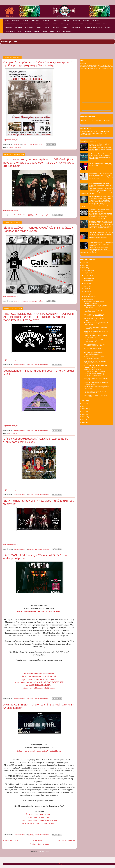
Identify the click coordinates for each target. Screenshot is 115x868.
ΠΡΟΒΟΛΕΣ (19, 28)
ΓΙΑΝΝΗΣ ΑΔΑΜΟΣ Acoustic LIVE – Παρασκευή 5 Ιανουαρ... (94, 358)
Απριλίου (87, 291)
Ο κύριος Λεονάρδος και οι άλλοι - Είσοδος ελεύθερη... (94, 302)
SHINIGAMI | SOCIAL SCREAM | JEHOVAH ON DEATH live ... (94, 375)
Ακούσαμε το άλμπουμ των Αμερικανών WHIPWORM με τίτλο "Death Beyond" (101, 197)
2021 (84, 406)
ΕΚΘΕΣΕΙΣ (86, 20)
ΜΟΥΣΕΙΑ (47, 24)
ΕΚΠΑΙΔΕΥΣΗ (96, 20)
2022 (84, 404)
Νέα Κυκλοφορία (66, 24)
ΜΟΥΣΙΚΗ (55, 24)
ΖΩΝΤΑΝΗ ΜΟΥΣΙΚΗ (11, 24)
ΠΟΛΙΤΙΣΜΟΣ (9, 28)
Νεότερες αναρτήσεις (11, 840)
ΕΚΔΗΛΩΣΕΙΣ (76, 20)
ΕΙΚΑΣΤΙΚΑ (66, 20)
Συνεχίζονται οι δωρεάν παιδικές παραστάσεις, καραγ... (93, 349)
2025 (84, 265)
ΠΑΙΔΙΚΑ (106, 24)
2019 (84, 411)
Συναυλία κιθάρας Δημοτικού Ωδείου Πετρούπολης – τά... (94, 341)
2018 (84, 414)
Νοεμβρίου (87, 273)
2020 (84, 409)
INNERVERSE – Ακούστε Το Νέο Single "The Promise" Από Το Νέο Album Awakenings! (101, 244)
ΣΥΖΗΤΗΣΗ (56, 28)
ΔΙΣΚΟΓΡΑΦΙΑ (35, 20)
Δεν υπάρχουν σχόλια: (36, 144)
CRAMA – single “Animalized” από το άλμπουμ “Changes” (95, 392)
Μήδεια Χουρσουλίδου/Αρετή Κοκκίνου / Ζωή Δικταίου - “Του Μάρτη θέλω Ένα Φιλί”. (37, 440)
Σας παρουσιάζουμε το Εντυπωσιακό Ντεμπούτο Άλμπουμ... (95, 362)
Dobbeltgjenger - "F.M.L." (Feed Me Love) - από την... (94, 319)
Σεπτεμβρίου (88, 278)
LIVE (59, 31)
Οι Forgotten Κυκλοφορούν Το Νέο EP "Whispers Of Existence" (100, 210)
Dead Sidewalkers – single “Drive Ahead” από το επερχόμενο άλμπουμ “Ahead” (100, 185)
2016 (84, 419)
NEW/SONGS (67, 31)
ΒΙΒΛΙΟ (7, 20)
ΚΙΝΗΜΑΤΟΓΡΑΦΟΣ (25, 24)
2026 (84, 263)
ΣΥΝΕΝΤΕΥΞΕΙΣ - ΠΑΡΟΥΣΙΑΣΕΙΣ (93, 28)
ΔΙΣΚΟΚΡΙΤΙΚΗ (47, 20)
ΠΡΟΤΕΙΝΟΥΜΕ (30, 28)
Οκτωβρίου (87, 275)
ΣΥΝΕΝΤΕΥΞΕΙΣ (76, 28)
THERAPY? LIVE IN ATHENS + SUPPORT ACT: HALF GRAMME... (95, 371)
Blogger (61, 864)
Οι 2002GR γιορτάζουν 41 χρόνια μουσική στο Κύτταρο (99, 145)
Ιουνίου (86, 286)
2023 (84, 401)
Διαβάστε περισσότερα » (11, 140)
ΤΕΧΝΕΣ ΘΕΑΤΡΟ (10, 31)
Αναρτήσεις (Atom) (43, 851)
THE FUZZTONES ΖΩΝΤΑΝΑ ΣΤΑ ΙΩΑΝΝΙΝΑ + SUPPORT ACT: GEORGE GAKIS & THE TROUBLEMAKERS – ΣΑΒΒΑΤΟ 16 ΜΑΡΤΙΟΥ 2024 (39, 317)
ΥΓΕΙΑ (20, 31)
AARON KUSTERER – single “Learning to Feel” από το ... (95, 336)
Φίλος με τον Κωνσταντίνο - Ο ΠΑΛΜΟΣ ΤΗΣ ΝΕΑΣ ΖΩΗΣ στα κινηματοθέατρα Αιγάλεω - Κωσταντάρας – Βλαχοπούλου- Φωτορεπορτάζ (101, 235)
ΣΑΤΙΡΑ (39, 28)
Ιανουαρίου (88, 299)
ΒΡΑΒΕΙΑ (26, 20)
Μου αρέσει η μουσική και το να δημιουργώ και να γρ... (93, 354)
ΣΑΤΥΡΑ (47, 28)
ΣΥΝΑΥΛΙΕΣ (65, 28)
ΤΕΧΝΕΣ (108, 28)
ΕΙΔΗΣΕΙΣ (57, 20)
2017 (84, 417)
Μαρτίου (87, 294)
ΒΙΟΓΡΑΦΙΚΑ (16, 20)
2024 (84, 268)
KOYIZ (52, 31)
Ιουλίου (86, 283)
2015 (84, 422)
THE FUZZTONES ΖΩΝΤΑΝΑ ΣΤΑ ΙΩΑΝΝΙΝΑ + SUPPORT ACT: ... (94, 315)
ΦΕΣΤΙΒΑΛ (28, 31)
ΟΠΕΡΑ (98, 24)
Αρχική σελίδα (38, 840)
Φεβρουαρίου (88, 297)
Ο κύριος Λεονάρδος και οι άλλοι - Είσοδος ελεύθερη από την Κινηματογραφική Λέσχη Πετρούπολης (38, 64)
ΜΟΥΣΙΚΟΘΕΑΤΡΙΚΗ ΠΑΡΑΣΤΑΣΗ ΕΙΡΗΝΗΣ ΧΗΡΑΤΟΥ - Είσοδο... (94, 345)
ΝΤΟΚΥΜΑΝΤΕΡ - (79, 24)
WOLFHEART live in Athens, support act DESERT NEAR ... (96, 366)
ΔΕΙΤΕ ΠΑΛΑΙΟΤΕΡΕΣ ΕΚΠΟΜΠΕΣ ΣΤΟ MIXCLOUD (97, 121)
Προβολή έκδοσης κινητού (39, 844)
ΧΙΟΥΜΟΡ (37, 31)
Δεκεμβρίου (88, 270)
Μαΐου (86, 289)
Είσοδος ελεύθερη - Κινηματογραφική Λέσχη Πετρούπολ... (95, 311)
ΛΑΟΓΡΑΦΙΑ (37, 24)
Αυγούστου (88, 281)
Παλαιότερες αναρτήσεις (66, 840)
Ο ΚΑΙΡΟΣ (90, 24)
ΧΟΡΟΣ (45, 31)
